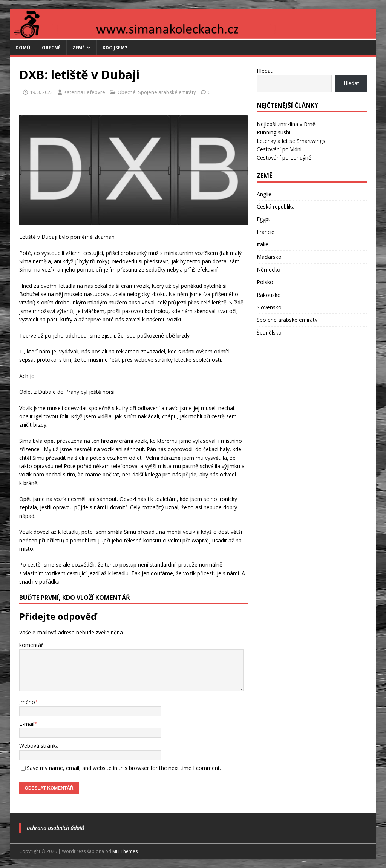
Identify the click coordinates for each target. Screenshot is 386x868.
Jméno (27, 702)
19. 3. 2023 (41, 92)
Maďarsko (269, 257)
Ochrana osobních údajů (55, 828)
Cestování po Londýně (284, 157)
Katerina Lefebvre (84, 92)
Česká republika (276, 207)
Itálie (263, 244)
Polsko (265, 282)
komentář (31, 645)
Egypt (263, 219)
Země (79, 48)
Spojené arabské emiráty (167, 92)
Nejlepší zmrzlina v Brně (286, 124)
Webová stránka (39, 746)
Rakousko (269, 295)
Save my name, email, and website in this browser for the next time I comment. (124, 768)
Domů (23, 48)
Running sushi (273, 132)
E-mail (27, 724)
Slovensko (269, 307)
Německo (269, 270)
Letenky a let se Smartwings (291, 141)
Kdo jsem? (115, 48)
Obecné (51, 48)
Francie (266, 232)
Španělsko (269, 333)
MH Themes (125, 851)
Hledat (265, 71)
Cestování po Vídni (279, 149)
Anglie (264, 194)
